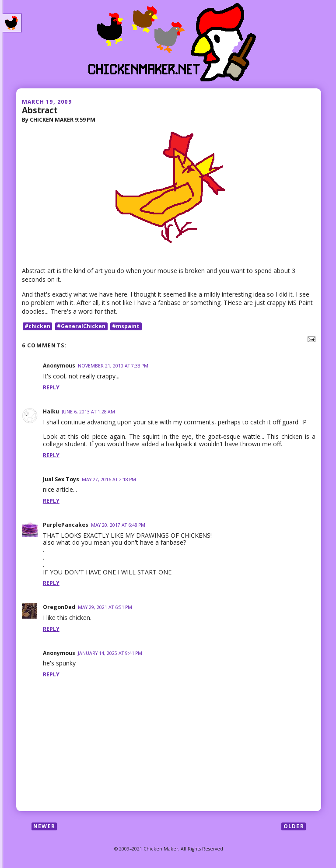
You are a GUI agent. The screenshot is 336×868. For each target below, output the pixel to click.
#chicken (37, 326)
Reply (51, 387)
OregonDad (59, 607)
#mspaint (126, 326)
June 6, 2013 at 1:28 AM (88, 412)
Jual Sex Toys (61, 479)
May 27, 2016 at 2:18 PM (109, 479)
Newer (44, 826)
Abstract (40, 110)
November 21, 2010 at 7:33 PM (113, 366)
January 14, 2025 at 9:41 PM (110, 653)
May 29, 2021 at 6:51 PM (105, 607)
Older (294, 826)
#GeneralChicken (81, 326)
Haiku (51, 411)
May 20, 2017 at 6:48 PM (118, 525)
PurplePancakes (66, 525)
